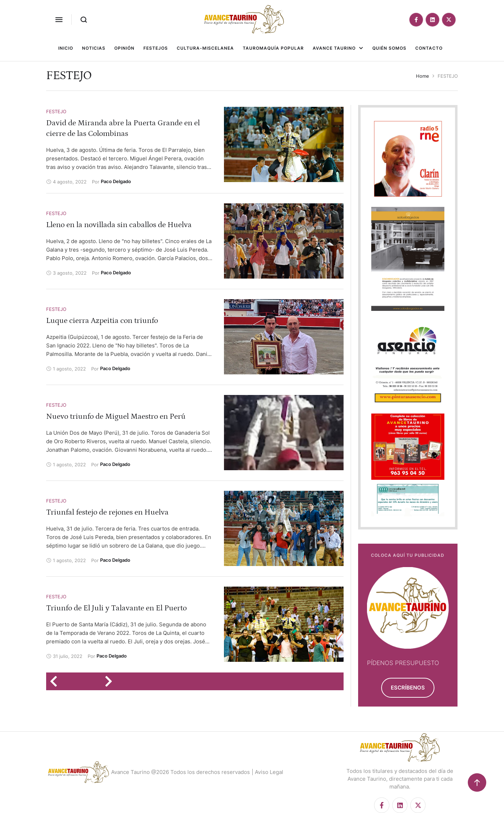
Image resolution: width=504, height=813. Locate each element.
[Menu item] (66, 48)
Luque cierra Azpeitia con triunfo (102, 321)
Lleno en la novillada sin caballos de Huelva (119, 225)
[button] (59, 20)
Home (423, 76)
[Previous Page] (56, 681)
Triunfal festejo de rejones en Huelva (107, 512)
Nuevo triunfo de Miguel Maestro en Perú (116, 416)
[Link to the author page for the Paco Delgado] (116, 181)
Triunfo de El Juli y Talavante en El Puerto (116, 608)
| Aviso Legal (267, 772)
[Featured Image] (284, 144)
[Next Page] (111, 681)
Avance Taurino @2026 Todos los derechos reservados (180, 772)
